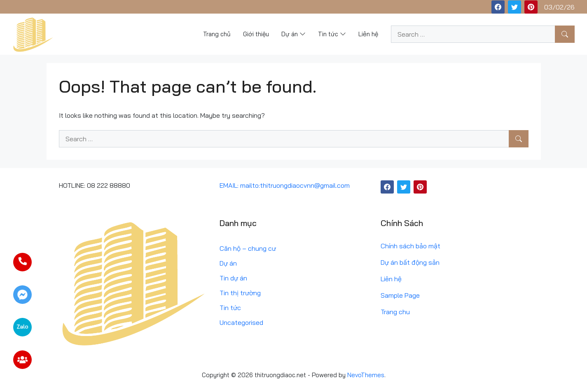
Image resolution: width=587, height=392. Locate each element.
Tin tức (230, 308)
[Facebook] (498, 7)
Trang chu (395, 312)
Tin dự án (233, 278)
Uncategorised (241, 322)
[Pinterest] (531, 7)
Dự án (228, 263)
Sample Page (400, 295)
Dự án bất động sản (410, 262)
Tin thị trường (240, 293)
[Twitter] (515, 7)
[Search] (565, 34)
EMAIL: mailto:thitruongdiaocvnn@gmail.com (285, 185)
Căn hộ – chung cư (248, 248)
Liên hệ (391, 279)
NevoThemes (366, 375)
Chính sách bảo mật (410, 246)
